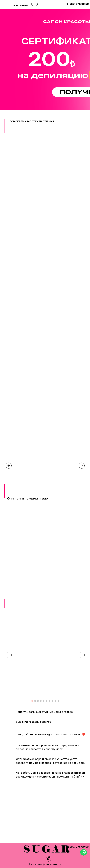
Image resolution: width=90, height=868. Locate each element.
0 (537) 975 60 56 (78, 4)
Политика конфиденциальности (45, 864)
